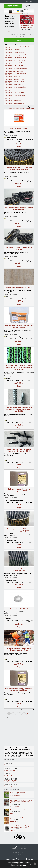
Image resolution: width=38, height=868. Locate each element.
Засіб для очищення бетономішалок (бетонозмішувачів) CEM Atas (19, 649)
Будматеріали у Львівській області (14, 71)
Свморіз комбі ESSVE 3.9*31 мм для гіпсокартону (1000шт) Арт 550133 (19, 450)
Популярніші (12, 108)
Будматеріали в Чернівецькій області (15, 101)
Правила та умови (10, 21)
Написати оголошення (11, 19)
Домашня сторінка (10, 16)
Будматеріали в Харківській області (15, 90)
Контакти (7, 29)
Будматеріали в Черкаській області (14, 98)
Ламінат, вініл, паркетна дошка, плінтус (19, 287)
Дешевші (18, 108)
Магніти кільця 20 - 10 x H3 (19, 609)
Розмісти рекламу (10, 24)
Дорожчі (23, 108)
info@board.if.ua (19, 849)
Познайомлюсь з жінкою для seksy (14, 765)
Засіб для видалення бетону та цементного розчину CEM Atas (19, 326)
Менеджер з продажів (11, 781)
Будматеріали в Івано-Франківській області (17, 47)
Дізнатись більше (22, 865)
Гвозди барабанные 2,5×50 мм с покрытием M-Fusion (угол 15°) (19, 570)
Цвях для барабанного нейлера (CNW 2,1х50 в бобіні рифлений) (19, 209)
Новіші (32, 108)
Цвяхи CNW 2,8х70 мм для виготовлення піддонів (19, 248)
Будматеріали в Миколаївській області (15, 74)
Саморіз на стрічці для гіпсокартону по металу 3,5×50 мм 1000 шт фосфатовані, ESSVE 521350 (19, 367)
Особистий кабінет (10, 26)
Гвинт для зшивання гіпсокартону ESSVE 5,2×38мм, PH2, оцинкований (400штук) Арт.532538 (19, 409)
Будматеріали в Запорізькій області (15, 63)
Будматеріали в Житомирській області (15, 58)
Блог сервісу (30, 859)
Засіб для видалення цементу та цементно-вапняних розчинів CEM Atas (19, 689)
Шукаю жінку (8, 775)
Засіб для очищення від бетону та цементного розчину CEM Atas (19, 490)
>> (30, 714)
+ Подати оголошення (13, 6)
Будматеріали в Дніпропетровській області (17, 55)
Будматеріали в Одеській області (14, 76)
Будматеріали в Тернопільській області (16, 87)
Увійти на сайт (29, 1)
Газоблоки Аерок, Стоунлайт (19, 128)
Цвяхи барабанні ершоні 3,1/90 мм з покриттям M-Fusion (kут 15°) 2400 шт (19, 530)
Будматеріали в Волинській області (14, 50)
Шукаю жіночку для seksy (12, 770)
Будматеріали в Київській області (14, 66)
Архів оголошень (21, 859)
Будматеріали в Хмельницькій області (15, 95)
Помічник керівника (10, 786)
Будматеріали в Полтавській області (15, 79)
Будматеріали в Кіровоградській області (16, 68)
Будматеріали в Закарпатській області (15, 60)
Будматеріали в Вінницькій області (14, 52)
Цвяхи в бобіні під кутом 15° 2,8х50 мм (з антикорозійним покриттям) (19, 169)
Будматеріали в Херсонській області (15, 93)
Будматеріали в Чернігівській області (15, 103)
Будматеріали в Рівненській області (15, 82)
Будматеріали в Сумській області (14, 84)
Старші (28, 108)
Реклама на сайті (10, 859)
